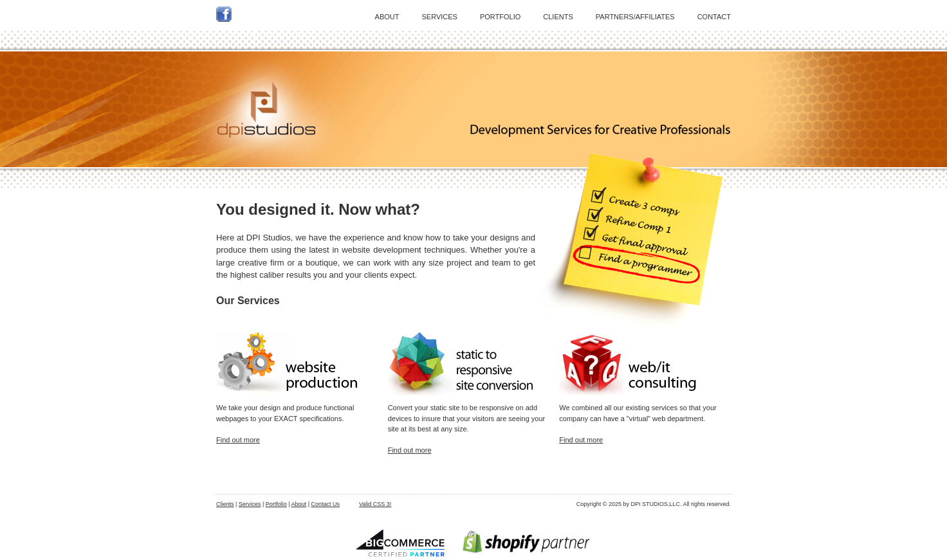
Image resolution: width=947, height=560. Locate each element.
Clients (225, 504)
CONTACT (714, 17)
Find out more (238, 440)
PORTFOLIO (500, 17)
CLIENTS (558, 17)
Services (250, 504)
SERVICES (440, 17)
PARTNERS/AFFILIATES (635, 17)
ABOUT (387, 17)
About (299, 504)
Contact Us (325, 504)
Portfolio (276, 504)
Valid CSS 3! (375, 504)
